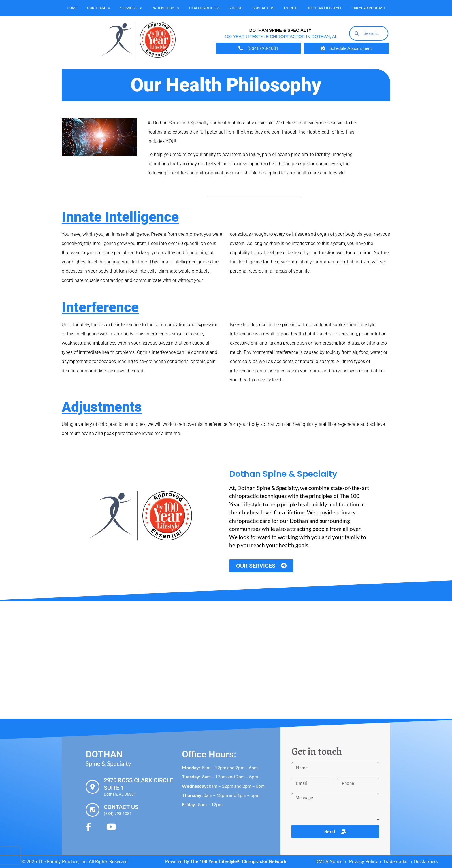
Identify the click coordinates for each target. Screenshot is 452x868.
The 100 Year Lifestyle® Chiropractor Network (238, 862)
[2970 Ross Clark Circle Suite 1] (93, 787)
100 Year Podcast (369, 8)
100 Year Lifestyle (325, 8)
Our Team (99, 8)
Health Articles (204, 8)
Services (131, 8)
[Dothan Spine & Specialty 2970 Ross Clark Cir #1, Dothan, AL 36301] (226, 660)
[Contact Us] (93, 810)
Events (291, 8)
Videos (236, 8)
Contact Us (263, 8)
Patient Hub (165, 8)
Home (72, 8)
